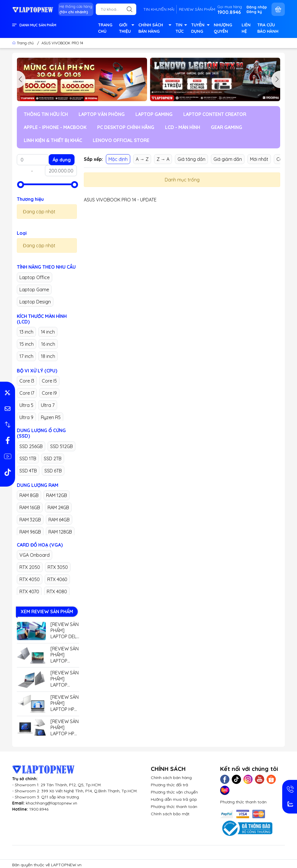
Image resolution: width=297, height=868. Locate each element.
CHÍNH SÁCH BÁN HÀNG (154, 29)
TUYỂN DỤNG (200, 29)
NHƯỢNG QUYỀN (223, 28)
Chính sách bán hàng (171, 778)
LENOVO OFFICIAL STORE (121, 140)
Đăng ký (254, 12)
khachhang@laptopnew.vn (51, 803)
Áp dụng (62, 160)
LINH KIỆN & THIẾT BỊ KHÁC (53, 140)
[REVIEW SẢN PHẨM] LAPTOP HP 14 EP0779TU (65, 703)
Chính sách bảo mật (170, 814)
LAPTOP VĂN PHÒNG (102, 114)
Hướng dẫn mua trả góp (174, 799)
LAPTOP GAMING (154, 114)
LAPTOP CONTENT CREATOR (215, 114)
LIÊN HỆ (246, 28)
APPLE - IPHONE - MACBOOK (55, 127)
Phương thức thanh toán (174, 807)
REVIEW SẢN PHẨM (197, 9)
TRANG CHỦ (105, 28)
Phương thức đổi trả (169, 785)
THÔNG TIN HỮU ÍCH (46, 114)
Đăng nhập (257, 7)
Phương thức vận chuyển (174, 792)
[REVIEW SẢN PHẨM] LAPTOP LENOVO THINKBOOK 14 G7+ (65, 679)
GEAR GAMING (227, 127)
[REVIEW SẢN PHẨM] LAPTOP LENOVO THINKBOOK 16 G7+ (65, 655)
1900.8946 (39, 809)
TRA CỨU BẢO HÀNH (268, 28)
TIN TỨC (181, 29)
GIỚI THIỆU (126, 29)
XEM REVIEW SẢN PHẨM (47, 612)
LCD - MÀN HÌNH (183, 127)
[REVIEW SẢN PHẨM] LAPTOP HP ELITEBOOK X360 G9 (65, 728)
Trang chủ (23, 43)
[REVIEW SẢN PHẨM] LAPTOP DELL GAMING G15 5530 (65, 630)
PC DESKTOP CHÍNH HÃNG (126, 127)
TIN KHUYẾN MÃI (159, 9)
